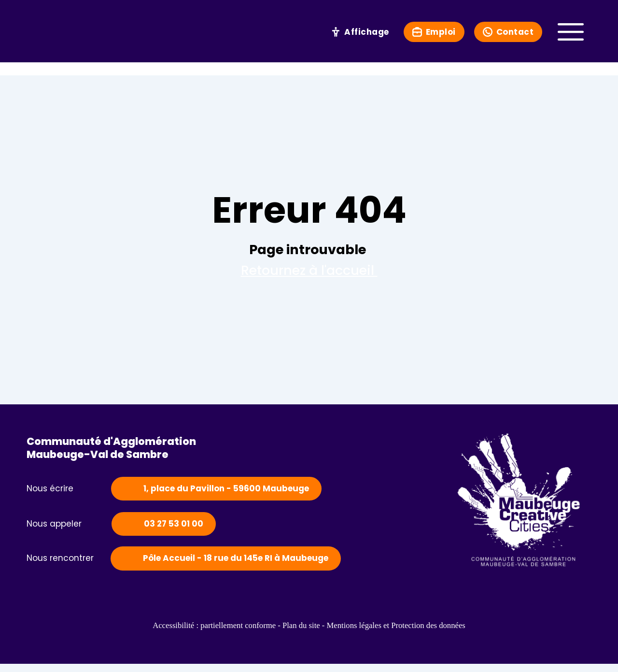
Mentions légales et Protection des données (421, 634)
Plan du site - (301, 634)
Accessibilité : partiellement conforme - (189, 634)
